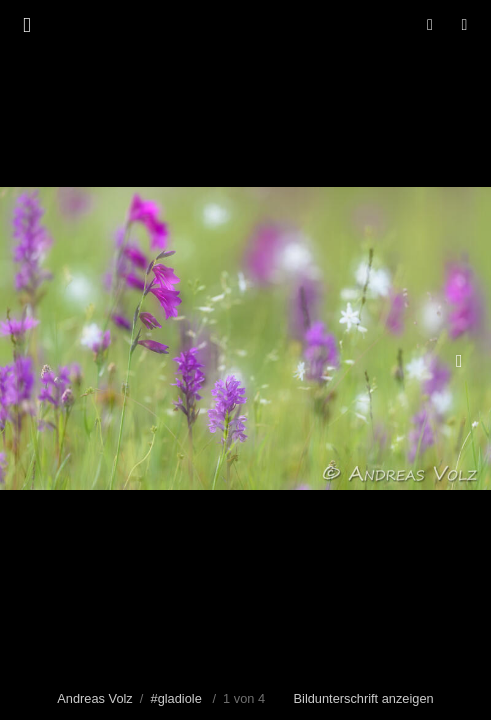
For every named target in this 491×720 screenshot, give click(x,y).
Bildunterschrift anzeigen (364, 698)
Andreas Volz (94, 698)
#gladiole (176, 698)
